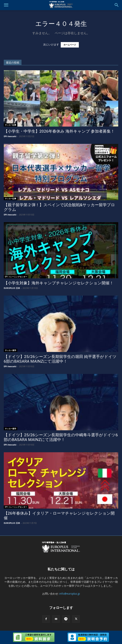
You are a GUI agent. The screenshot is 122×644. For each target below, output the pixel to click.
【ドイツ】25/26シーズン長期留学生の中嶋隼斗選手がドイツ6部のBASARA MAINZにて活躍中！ (61, 437)
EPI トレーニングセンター (16, 277)
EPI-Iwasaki (10, 136)
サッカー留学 (11, 350)
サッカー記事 (11, 125)
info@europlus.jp (70, 594)
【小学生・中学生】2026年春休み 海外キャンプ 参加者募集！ (59, 131)
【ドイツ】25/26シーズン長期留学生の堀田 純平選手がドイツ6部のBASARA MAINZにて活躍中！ (60, 359)
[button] (6, 5)
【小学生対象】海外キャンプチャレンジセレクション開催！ (59, 283)
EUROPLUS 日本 (12, 288)
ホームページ (70, 45)
